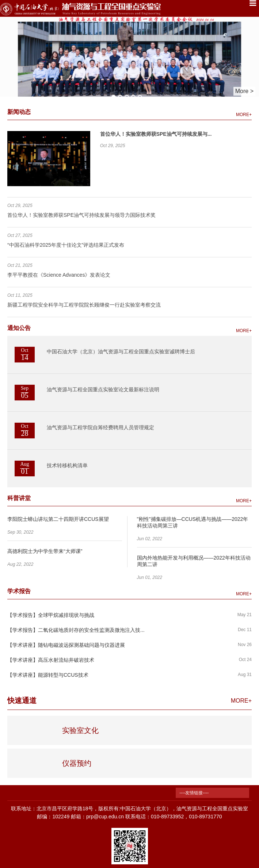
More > (244, 91)
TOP (249, 821)
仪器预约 (77, 763)
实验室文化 (80, 730)
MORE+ (244, 115)
